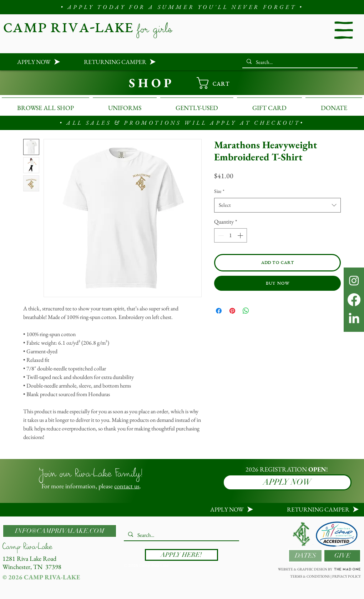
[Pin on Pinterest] (232, 311)
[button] (344, 30)
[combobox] (277, 205)
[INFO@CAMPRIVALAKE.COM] (60, 531)
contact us (127, 486)
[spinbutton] (231, 235)
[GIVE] (342, 556)
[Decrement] (220, 235)
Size (219, 191)
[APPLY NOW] (33, 62)
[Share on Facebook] (219, 311)
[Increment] (241, 235)
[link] (219, 83)
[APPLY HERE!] (181, 555)
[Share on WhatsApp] (246, 311)
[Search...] (299, 62)
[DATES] (305, 556)
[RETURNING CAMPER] (113, 62)
